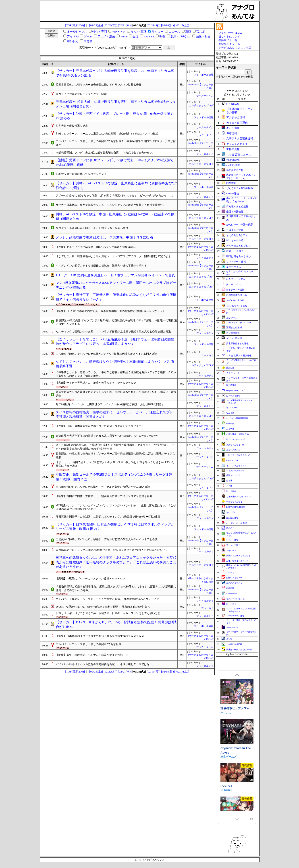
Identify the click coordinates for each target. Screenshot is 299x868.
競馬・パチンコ (181, 36)
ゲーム (88, 36)
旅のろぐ (230, 528)
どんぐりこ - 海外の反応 (240, 188)
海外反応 (73, 41)
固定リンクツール (229, 44)
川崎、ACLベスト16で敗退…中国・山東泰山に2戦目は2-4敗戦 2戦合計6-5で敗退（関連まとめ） (115, 217)
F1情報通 (231, 183)
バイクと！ (231, 573)
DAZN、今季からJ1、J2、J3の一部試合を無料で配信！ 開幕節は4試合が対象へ (103, 607)
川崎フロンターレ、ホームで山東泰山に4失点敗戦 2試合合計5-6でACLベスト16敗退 (107, 134)
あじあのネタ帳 (235, 170)
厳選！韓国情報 (235, 212)
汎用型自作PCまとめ (237, 295)
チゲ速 (229, 486)
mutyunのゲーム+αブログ (237, 391)
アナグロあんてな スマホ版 (235, 48)
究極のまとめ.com (234, 578)
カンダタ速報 (233, 333)
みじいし (226, 790)
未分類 (88, 41)
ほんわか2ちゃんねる (236, 439)
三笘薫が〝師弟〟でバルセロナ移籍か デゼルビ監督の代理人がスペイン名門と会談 (107, 539)
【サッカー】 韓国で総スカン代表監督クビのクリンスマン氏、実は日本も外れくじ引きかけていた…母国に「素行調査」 (116, 464)
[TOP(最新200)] (75, 25)
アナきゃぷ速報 (236, 117)
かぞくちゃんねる (235, 300)
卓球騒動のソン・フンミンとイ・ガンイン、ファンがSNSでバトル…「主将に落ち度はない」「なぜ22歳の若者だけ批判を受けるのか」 (116, 507)
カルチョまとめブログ (201, 105)
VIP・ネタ (119, 32)
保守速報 (232, 133)
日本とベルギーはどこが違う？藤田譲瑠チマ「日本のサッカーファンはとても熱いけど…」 (111, 613)
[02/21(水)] (125, 25)
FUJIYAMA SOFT (231, 751)
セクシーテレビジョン (236, 599)
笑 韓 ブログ (234, 284)
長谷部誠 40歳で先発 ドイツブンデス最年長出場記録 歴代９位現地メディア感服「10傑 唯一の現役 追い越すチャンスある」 (116, 322)
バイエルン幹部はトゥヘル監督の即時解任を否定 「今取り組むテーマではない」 (105, 664)
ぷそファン (232, 318)
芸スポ (201, 32)
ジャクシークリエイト (234, 707)
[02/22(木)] (110, 25)
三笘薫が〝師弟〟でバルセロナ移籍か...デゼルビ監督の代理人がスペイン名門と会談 (106, 354)
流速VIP (230, 368)
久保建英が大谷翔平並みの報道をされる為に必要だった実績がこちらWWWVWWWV (107, 436)
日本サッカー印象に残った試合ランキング (81, 174)
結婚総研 (230, 588)
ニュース (174, 32)
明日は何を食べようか (239, 256)
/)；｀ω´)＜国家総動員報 (237, 418)
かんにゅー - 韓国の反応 (240, 224)
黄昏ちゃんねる (233, 475)
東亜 (188, 32)
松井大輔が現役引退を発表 (72, 126)
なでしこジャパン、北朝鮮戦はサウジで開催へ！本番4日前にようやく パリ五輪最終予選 (115, 364)
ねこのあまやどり (234, 583)
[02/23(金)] (96, 25)
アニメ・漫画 (106, 36)
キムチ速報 (233, 128)
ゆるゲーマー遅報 (235, 290)
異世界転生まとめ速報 (237, 343)
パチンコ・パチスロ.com (239, 323)
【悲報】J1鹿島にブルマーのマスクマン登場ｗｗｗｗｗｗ (90, 579)
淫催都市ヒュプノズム (235, 786)
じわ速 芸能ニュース (239, 155)
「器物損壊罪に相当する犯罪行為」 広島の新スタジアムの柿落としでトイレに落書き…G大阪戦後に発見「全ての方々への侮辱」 (116, 588)
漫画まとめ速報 (234, 327)
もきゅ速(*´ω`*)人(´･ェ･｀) (238, 497)
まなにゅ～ (231, 550)
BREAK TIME (232, 460)
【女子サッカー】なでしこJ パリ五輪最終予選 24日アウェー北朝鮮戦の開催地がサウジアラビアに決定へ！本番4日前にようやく (115, 342)
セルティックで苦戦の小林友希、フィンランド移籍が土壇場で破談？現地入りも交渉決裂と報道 (113, 332)
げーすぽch (231, 491)
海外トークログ (235, 251)
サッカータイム (205, 96)
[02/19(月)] (153, 25)
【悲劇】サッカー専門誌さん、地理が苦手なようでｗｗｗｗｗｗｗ (96, 383)
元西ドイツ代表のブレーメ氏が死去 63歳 (81, 94)
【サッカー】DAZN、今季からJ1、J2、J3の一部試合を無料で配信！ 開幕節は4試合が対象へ (116, 625)
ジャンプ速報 (232, 540)
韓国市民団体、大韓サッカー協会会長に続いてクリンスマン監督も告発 (99, 85)
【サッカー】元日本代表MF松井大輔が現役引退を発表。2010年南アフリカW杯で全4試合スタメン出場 (115, 73)
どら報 (229, 639)
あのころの (231, 512)
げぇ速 (229, 481)
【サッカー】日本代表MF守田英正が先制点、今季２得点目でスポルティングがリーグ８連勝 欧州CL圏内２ (115, 527)
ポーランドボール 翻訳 (237, 523)
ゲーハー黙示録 (234, 338)
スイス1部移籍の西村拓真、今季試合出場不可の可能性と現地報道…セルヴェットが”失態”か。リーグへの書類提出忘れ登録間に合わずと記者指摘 (115, 447)
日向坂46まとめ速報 (237, 206)
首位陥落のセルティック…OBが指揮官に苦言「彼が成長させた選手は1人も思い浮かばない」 (112, 550)
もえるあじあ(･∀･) (237, 235)
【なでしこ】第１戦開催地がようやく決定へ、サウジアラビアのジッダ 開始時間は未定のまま (113, 256)
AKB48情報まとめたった (237, 561)
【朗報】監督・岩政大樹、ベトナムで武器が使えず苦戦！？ (92, 655)
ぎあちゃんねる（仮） (236, 445)
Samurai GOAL (233, 627)
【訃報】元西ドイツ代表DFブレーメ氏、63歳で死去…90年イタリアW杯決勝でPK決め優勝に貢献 (115, 162)
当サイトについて (229, 37)
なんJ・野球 (139, 32)
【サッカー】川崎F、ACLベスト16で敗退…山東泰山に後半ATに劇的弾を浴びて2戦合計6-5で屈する (116, 186)
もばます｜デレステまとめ (238, 455)
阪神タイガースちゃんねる (238, 556)
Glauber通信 (233, 194)
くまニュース (233, 373)
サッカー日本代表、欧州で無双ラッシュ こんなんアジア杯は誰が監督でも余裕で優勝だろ (111, 205)
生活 (135, 36)
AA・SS (149, 36)
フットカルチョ (205, 154)
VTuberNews (232, 594)
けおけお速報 (232, 518)
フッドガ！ (207, 356)
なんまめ (230, 413)
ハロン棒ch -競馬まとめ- (238, 434)
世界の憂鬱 (233, 149)
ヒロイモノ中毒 (235, 230)
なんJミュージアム (236, 279)
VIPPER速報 (233, 160)
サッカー (158, 32)
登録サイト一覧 (228, 40)
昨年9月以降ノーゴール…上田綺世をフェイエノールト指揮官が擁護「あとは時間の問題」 (110, 404)
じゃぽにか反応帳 (234, 644)
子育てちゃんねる (234, 502)
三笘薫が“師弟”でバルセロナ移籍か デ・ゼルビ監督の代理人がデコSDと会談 (103, 487)
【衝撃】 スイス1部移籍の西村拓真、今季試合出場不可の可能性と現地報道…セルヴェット (110, 311)
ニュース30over (233, 450)
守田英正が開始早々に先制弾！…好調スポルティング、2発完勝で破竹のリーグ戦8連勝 (108, 517)
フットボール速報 (204, 75)
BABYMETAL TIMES (236, 507)
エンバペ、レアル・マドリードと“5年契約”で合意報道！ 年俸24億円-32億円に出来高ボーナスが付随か (116, 143)
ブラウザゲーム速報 (235, 616)
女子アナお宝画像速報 (240, 139)
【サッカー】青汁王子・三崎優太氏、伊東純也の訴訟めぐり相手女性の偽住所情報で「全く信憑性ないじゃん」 (116, 297)
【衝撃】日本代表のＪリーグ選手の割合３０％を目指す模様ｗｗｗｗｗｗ (100, 636)
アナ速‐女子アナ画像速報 (239, 356)
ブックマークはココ (230, 33)
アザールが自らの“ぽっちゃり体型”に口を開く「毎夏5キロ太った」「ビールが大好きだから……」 (115, 196)
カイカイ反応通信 (237, 123)
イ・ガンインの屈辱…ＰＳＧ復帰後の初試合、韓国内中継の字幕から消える (101, 266)
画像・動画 (203, 36)
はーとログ (231, 604)
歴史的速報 (231, 385)
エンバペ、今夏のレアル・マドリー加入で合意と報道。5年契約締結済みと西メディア (107, 599)
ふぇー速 (230, 429)
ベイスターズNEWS (235, 471)
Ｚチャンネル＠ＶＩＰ (236, 466)
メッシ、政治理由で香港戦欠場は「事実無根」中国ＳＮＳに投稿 (104, 237)
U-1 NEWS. (233, 104)
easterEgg (230, 423)
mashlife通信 (233, 165)
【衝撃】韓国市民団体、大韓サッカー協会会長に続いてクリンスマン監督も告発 (104, 496)
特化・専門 (100, 32)
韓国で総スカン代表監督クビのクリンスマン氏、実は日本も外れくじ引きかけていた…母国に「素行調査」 (116, 394)
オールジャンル (77, 32)
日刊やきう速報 (233, 396)
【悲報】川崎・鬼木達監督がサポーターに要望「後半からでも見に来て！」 (101, 426)
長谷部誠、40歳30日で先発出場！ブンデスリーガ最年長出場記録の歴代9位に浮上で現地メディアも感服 (115, 455)
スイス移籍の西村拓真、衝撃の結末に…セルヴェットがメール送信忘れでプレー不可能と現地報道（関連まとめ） (116, 415)
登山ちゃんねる (235, 240)
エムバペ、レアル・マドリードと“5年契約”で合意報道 (88, 644)
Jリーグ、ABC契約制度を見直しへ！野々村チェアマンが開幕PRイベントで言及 (115, 275)
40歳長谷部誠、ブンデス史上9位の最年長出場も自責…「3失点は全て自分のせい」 (105, 153)
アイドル (73, 36)
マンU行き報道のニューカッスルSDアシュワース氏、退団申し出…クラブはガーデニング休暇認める (116, 285)
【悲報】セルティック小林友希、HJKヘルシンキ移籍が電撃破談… (96, 247)
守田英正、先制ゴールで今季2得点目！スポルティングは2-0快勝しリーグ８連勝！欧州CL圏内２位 (114, 477)
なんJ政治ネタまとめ (237, 306)
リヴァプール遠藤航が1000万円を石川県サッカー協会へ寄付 (92, 228)
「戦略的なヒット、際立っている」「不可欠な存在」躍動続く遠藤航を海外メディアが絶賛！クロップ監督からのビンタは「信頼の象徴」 (116, 374)
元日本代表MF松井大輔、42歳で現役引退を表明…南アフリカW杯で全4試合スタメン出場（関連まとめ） (116, 104)
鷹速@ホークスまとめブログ (239, 650)
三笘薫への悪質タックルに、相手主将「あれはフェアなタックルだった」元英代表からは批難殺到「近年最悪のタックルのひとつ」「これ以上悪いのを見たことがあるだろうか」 (116, 562)
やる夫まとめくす (237, 144)
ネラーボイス (234, 267)
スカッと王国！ (233, 545)
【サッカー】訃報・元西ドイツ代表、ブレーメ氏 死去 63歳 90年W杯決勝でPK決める (115, 116)
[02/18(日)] (168, 25)
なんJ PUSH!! (232, 408)
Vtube (124, 36)
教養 (162, 36)
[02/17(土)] (182, 25)
